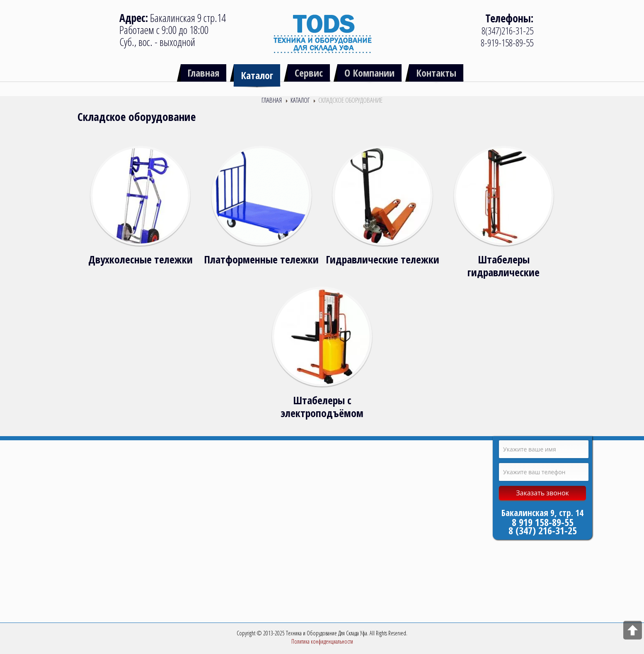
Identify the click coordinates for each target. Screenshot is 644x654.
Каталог (300, 100)
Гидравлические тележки (383, 259)
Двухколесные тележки (140, 259)
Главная (272, 100)
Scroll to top (633, 630)
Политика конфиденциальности (322, 641)
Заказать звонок (542, 493)
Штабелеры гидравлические (504, 266)
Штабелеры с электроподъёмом (322, 407)
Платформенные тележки (261, 259)
